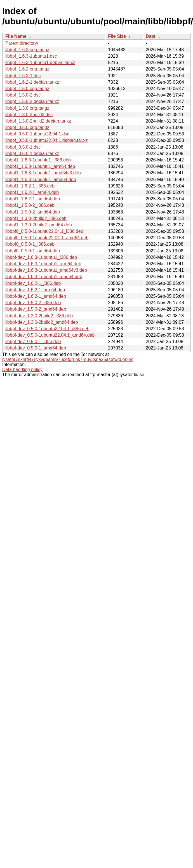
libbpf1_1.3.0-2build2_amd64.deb (39, 225)
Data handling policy (22, 370)
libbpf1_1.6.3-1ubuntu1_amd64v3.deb (43, 173)
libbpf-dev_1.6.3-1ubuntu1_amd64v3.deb (46, 270)
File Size (117, 36)
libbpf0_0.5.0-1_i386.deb (30, 244)
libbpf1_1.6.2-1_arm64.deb (32, 192)
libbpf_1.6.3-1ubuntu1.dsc (31, 56)
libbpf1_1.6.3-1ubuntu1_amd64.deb (41, 180)
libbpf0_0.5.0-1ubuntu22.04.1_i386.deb (44, 231)
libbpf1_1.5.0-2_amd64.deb (33, 212)
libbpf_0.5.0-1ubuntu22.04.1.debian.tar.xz (46, 140)
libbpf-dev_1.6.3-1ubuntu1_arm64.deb (43, 264)
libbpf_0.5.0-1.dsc (23, 147)
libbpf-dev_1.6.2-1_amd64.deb (36, 296)
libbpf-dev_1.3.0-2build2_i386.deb (39, 316)
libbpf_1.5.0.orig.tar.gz (27, 89)
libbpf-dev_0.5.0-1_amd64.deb (36, 348)
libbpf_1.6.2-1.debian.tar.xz (32, 82)
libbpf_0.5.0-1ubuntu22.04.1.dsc (37, 134)
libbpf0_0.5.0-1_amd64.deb (33, 251)
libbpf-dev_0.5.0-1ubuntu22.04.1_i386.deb (47, 329)
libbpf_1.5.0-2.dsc (23, 95)
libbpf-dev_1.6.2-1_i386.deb (33, 283)
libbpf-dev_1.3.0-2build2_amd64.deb (42, 322)
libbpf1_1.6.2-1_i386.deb (30, 186)
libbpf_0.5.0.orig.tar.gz (27, 127)
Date (151, 36)
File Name (16, 36)
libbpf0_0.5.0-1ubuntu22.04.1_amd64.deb (47, 238)
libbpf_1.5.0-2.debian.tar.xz (32, 101)
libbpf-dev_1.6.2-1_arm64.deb (35, 290)
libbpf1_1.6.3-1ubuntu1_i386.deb (38, 160)
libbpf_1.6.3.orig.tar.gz (27, 50)
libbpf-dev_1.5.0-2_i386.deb (33, 303)
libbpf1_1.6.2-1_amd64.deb (33, 199)
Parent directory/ (22, 43)
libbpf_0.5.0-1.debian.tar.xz (32, 153)
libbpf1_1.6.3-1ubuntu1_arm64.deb (40, 166)
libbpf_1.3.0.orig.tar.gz (27, 108)
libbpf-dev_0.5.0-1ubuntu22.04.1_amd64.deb (50, 335)
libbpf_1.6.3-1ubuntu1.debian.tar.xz (40, 63)
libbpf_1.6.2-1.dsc (23, 76)
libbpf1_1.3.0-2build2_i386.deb (36, 218)
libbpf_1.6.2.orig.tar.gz (27, 69)
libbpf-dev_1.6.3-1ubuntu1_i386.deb (41, 257)
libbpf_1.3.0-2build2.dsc (29, 115)
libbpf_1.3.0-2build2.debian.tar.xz (38, 121)
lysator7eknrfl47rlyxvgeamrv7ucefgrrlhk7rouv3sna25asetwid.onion (68, 359)
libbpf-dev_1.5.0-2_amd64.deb (36, 309)
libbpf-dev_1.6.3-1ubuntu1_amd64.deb (44, 277)
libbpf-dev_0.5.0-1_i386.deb (33, 342)
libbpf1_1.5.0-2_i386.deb (30, 205)
